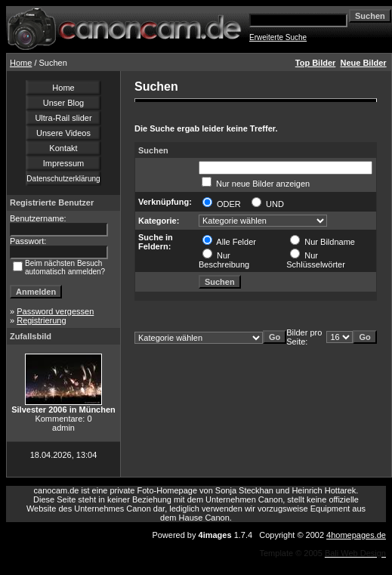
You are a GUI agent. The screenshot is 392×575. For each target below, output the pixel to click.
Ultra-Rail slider (63, 118)
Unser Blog (63, 103)
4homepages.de (356, 535)
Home (21, 63)
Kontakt (63, 148)
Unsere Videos (63, 133)
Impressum (63, 163)
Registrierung (41, 320)
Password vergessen (55, 311)
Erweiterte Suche (278, 37)
